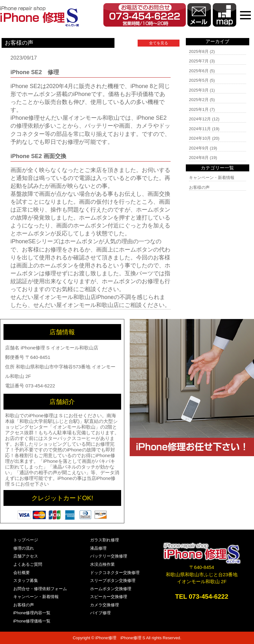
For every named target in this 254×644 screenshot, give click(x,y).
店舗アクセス (26, 556)
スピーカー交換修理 (109, 597)
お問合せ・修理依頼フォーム (40, 589)
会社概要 (22, 573)
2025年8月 (199, 51)
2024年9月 (199, 148)
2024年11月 (200, 129)
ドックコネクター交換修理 (115, 573)
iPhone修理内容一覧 (32, 613)
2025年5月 (199, 80)
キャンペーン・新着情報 (212, 178)
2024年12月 (200, 119)
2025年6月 (199, 71)
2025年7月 (199, 61)
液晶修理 (98, 548)
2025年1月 (199, 109)
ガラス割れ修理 (104, 540)
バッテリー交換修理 (109, 556)
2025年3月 (199, 90)
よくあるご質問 (28, 564)
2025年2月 (199, 100)
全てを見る (159, 43)
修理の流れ (24, 548)
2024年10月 (200, 138)
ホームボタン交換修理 (111, 589)
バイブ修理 (100, 613)
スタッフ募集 (26, 580)
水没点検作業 (102, 564)
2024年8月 (199, 158)
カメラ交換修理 (104, 605)
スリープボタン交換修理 (113, 580)
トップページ (26, 540)
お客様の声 (199, 187)
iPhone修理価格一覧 (32, 621)
